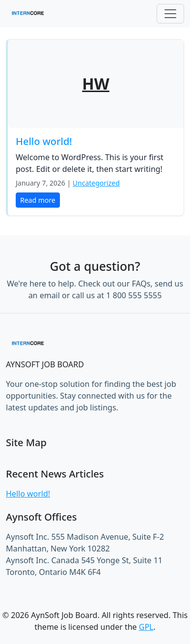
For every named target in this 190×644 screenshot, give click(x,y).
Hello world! (44, 141)
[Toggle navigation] (170, 14)
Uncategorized (96, 183)
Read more (38, 200)
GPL (146, 627)
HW (95, 83)
